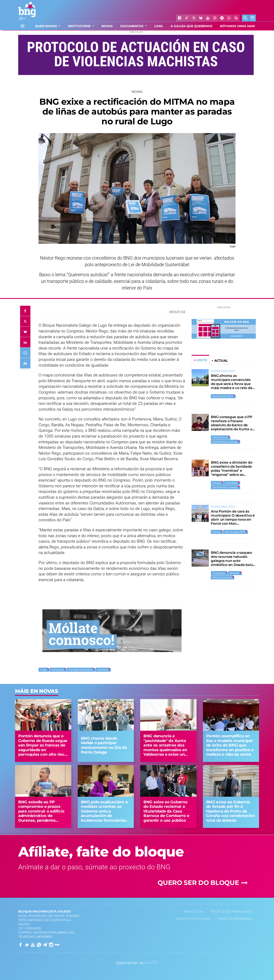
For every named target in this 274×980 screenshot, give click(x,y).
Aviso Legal (194, 911)
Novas (137, 92)
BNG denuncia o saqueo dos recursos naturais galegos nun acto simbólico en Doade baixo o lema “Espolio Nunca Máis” (233, 563)
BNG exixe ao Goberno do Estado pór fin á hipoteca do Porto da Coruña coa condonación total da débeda (231, 811)
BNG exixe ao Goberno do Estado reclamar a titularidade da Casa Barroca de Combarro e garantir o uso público (166, 811)
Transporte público (81, 670)
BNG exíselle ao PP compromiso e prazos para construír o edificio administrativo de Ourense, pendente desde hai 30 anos (41, 814)
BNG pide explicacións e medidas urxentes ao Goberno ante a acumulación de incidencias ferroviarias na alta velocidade (104, 814)
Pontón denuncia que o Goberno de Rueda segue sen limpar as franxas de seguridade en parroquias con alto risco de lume (43, 748)
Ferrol (216, 532)
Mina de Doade (222, 577)
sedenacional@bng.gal (54, 932)
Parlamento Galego (225, 442)
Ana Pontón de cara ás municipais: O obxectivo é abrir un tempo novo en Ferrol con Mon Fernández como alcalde (233, 519)
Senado (235, 573)
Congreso (58, 670)
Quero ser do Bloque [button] (203, 883)
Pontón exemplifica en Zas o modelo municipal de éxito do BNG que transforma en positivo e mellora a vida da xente (230, 745)
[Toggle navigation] (22, 26)
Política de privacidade (232, 911)
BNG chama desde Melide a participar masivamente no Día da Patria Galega (104, 745)
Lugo (44, 670)
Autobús (103, 670)
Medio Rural (220, 437)
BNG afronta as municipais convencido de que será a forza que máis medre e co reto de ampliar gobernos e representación (232, 386)
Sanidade (232, 483)
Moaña (217, 483)
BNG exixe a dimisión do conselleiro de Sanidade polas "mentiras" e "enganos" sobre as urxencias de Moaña (232, 471)
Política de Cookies (193, 919)
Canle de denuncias (235, 919)
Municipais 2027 (223, 396)
